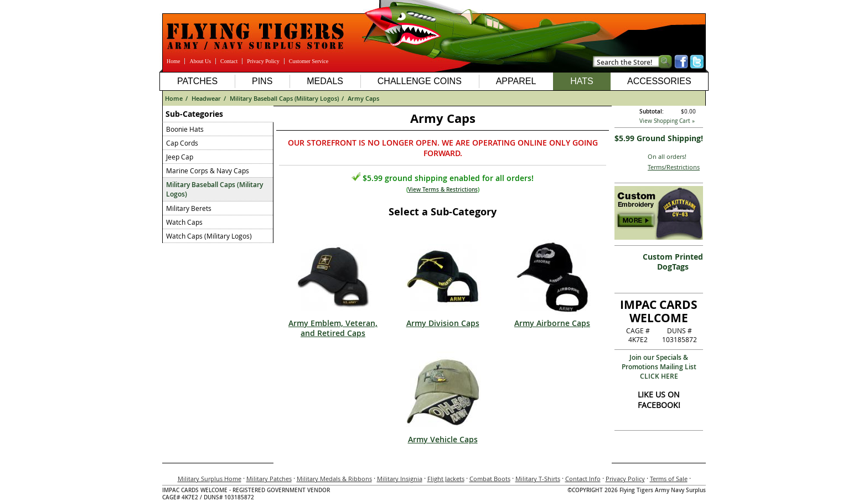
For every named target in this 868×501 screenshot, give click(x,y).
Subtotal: (652, 112)
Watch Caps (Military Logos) (209, 236)
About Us (200, 61)
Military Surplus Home (210, 479)
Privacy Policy (263, 61)
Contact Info (583, 479)
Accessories (659, 81)
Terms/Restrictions (674, 167)
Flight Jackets (446, 479)
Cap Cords (182, 143)
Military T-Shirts (538, 479)
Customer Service (309, 61)
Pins (262, 81)
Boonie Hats (185, 129)
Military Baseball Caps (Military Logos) (284, 98)
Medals (325, 81)
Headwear (206, 98)
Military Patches (269, 479)
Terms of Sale (669, 479)
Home (173, 61)
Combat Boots (490, 479)
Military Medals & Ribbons (334, 479)
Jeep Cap (180, 157)
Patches (197, 81)
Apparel (516, 81)
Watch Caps (184, 222)
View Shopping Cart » (667, 121)
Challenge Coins (420, 81)
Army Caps (363, 98)
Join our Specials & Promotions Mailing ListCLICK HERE (659, 367)
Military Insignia (400, 479)
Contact (229, 61)
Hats (582, 81)
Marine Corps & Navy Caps (208, 171)
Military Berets (189, 208)
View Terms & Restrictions (443, 190)
